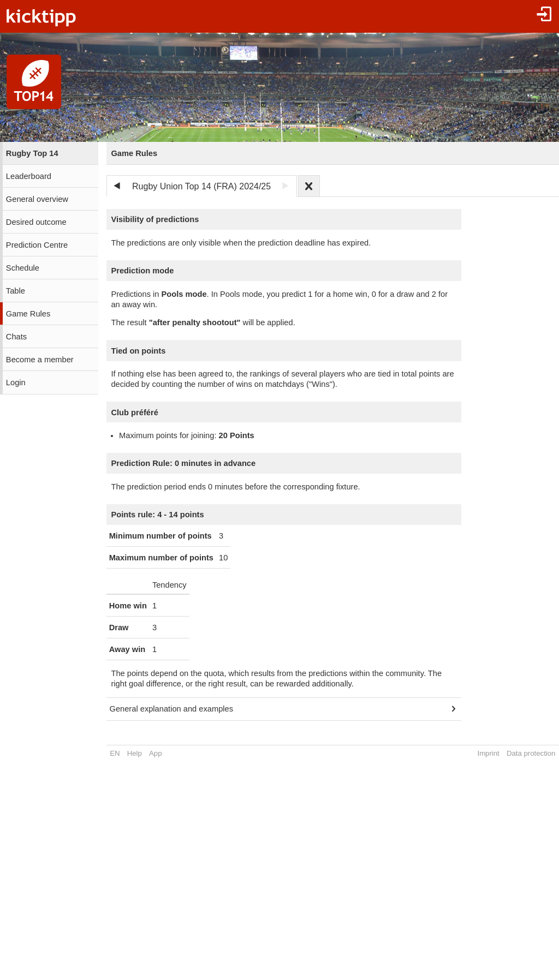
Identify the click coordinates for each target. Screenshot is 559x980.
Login (16, 383)
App (155, 753)
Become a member (40, 360)
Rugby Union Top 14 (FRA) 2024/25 (201, 186)
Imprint (488, 753)
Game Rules (28, 314)
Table (16, 291)
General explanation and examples (172, 709)
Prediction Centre (37, 245)
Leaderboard (29, 176)
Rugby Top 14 (32, 153)
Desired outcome (36, 222)
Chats (16, 337)
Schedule (23, 268)
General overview (37, 199)
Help (135, 753)
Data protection (531, 753)
